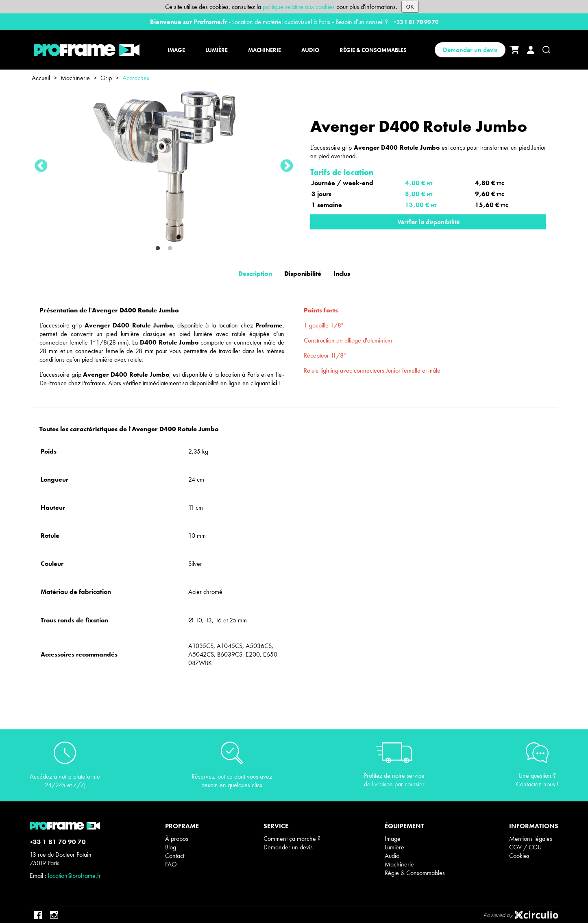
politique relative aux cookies (299, 7)
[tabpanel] (164, 166)
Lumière (394, 847)
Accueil (41, 78)
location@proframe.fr (74, 876)
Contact (175, 856)
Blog (171, 847)
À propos (177, 839)
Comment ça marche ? (292, 839)
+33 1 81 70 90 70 (416, 22)
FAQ (171, 864)
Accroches (136, 78)
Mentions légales (531, 839)
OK (410, 7)
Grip (106, 78)
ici (274, 383)
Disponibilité (303, 274)
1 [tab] (158, 249)
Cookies (519, 856)
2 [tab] (170, 249)
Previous (41, 166)
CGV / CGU (525, 847)
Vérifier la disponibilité (428, 222)
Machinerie (75, 78)
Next (287, 166)
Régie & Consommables (415, 873)
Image (393, 839)
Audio (392, 856)
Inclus (342, 274)
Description (255, 274)
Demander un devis (470, 50)
